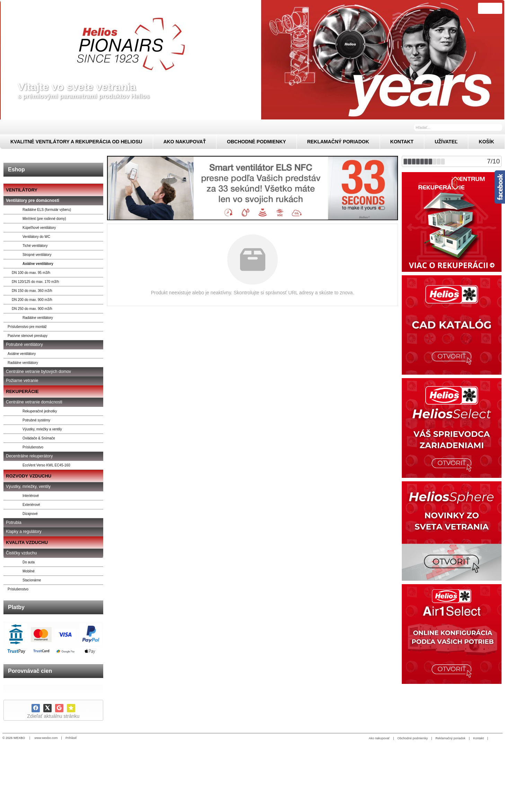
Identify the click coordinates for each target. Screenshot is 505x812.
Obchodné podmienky (413, 738)
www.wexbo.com (46, 738)
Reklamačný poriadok (450, 738)
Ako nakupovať (379, 738)
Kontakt (479, 738)
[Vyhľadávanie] (458, 127)
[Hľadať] (498, 127)
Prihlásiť (71, 738)
